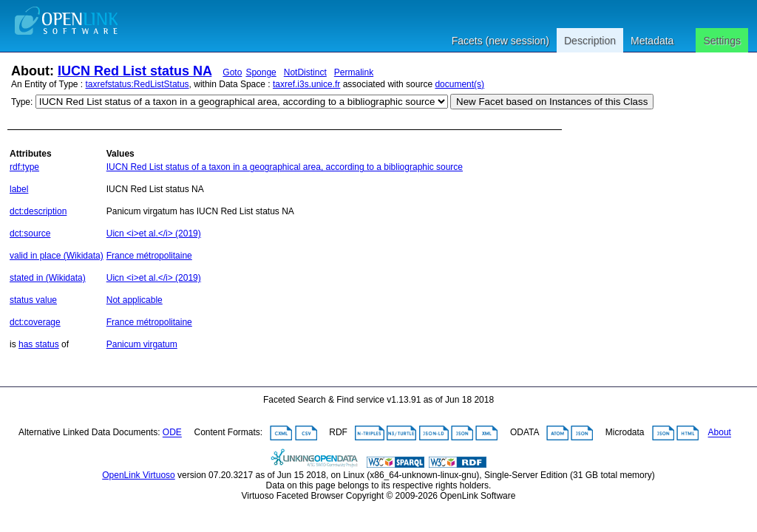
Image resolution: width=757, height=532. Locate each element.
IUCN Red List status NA (135, 71)
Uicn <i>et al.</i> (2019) (154, 233)
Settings (722, 41)
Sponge (261, 72)
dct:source (30, 233)
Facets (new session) (500, 41)
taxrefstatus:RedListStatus (138, 84)
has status (39, 344)
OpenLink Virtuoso (139, 475)
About (720, 433)
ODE (172, 433)
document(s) (459, 84)
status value (33, 300)
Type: (22, 102)
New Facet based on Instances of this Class (552, 102)
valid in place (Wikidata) (57, 256)
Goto (232, 72)
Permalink (354, 72)
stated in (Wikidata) (48, 278)
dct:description (38, 211)
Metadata (652, 41)
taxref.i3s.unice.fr (306, 84)
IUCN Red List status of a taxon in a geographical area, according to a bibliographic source (285, 167)
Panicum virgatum (142, 344)
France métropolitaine (149, 256)
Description (590, 41)
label (19, 189)
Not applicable (135, 300)
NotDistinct (305, 72)
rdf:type (24, 167)
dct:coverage (35, 322)
